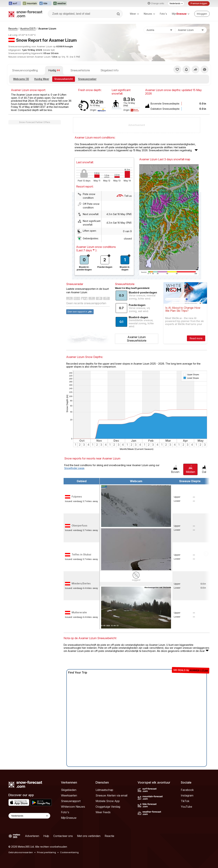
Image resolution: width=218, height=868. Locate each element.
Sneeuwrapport (71, 801)
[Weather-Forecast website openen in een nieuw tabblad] (60, 3)
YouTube (186, 807)
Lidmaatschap (104, 790)
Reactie (109, 836)
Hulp (46, 836)
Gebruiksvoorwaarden (21, 852)
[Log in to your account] (202, 14)
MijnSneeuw (69, 818)
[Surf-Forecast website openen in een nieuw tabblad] (15, 3)
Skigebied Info (110, 70)
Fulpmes (77, 497)
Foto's (163, 14)
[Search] (119, 14)
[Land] (159, 30)
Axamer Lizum (47, 29)
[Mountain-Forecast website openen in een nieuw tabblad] (30, 3)
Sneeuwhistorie (80, 70)
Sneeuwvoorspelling (25, 70)
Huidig (54, 70)
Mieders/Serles (81, 583)
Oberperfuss (79, 525)
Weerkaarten (69, 795)
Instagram (187, 795)
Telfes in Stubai (81, 554)
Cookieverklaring (69, 852)
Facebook (187, 790)
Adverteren (32, 836)
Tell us (124, 196)
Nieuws (149, 14)
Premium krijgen (199, 3)
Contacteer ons (63, 836)
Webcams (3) (21, 79)
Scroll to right (206, 553)
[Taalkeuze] (176, 3)
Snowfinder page (74, 468)
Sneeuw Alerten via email (111, 795)
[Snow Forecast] (25, 14)
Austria (28, 29)
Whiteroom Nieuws (73, 807)
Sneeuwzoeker (87, 79)
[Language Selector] (29, 816)
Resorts (13, 29)
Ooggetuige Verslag (108, 807)
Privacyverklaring (46, 852)
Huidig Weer (42, 79)
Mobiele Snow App (108, 801)
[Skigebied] (191, 30)
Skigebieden (69, 790)
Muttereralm (79, 612)
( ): (87, 250)
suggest (136, 580)
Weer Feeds (103, 812)
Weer (134, 14)
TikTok (185, 801)
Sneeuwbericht (64, 79)
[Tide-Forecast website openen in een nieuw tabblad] (45, 3)
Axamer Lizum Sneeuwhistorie (137, 339)
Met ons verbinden (89, 836)
